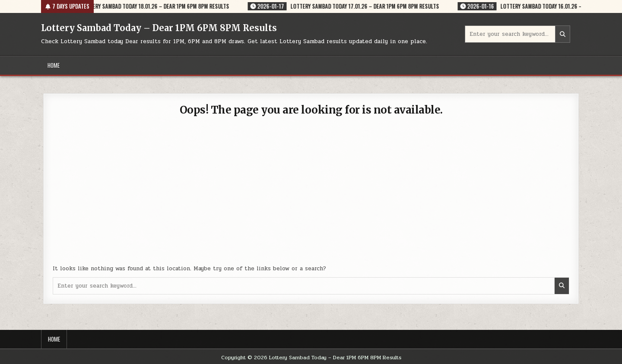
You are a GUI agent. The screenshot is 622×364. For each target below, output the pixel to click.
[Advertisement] (311, 195)
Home (54, 65)
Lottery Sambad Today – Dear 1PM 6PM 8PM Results (159, 28)
